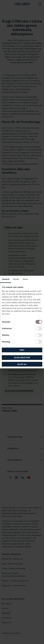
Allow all (22, 364)
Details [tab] (16, 279)
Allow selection (22, 357)
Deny (22, 350)
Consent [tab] (6, 279)
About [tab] (25, 279)
